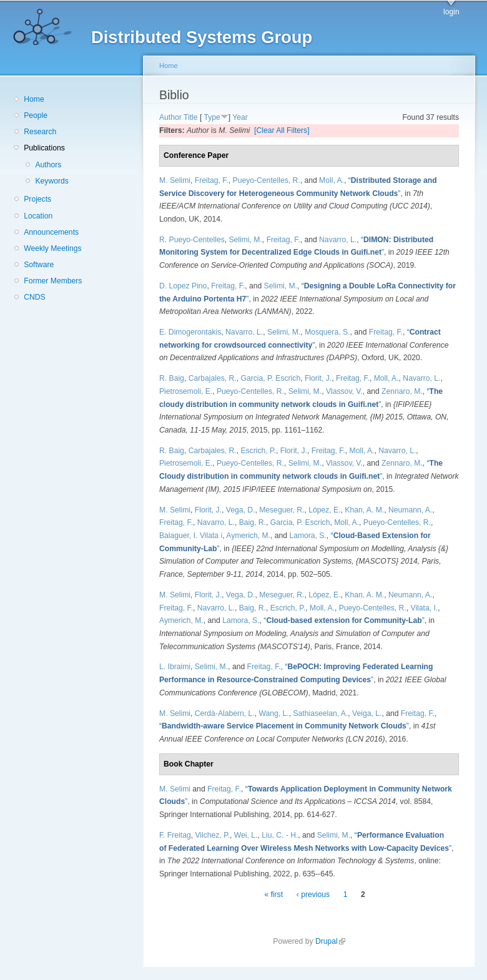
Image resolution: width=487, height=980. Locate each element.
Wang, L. (273, 713)
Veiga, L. (367, 713)
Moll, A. (332, 180)
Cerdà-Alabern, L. (225, 713)
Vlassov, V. (344, 391)
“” (344, 620)
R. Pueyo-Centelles (192, 240)
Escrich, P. (258, 451)
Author (170, 117)
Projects (37, 199)
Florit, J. (318, 378)
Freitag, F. (212, 180)
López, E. (324, 510)
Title (191, 117)
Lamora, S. (307, 536)
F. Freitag (175, 835)
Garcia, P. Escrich (270, 378)
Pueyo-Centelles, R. (267, 180)
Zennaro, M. (402, 391)
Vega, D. (241, 510)
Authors (48, 165)
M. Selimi (175, 180)
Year (240, 117)
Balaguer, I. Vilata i (191, 536)
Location (38, 216)
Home (34, 99)
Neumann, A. (410, 510)
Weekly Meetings (52, 248)
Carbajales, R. (213, 378)
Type (212, 117)
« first (273, 894)
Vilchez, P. (212, 835)
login (451, 12)
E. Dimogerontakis (190, 332)
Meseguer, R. (282, 510)
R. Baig (172, 378)
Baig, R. (253, 522)
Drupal (330, 941)
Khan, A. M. (364, 510)
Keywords (52, 181)
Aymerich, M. (248, 536)
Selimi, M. (246, 240)
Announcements (51, 232)
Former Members (53, 281)
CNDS (34, 297)
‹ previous (313, 894)
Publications (44, 148)
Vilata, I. (425, 608)
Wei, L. (246, 835)
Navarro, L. (338, 240)
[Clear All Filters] (282, 130)
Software (39, 265)
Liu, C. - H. (280, 835)
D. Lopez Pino (183, 286)
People (36, 115)
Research (40, 132)
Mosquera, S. (327, 332)
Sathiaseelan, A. (320, 713)
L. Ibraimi (175, 667)
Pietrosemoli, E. (186, 391)
